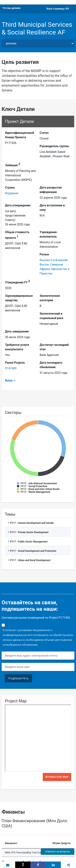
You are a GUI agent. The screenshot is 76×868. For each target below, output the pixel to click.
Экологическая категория (50, 298)
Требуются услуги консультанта (17, 347)
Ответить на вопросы (57, 852)
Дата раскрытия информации (51, 190)
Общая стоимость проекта (17, 235)
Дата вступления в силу (52, 208)
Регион (44, 254)
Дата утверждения (18, 205)
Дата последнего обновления (51, 365)
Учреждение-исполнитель (49, 234)
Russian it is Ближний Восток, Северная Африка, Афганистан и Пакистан (55, 267)
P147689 (11, 368)
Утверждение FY (17, 282)
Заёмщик (13, 165)
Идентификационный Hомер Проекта (20, 135)
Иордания (12, 193)
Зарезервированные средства (19, 298)
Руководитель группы (54, 146)
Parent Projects (15, 363)
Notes (9, 380)
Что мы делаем (11, 8)
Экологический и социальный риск (52, 316)
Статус (44, 133)
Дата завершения (17, 331)
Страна (10, 188)
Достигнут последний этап (54, 347)
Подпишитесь (18, 678)
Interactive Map (57, 777)
